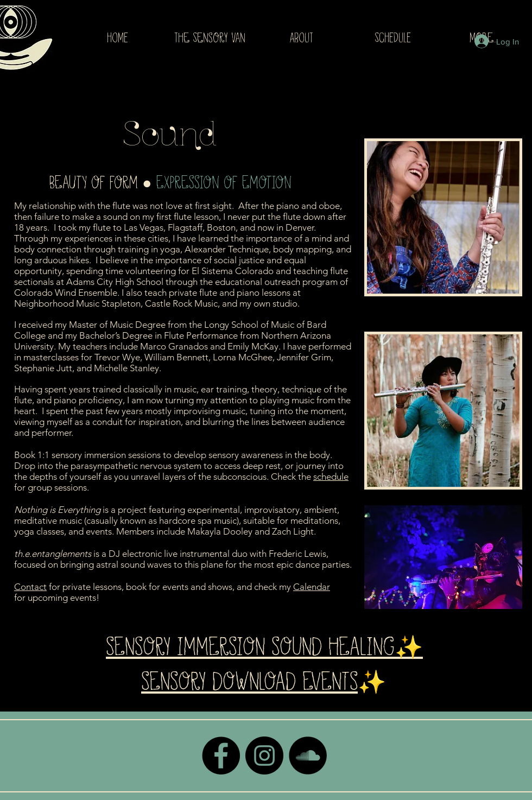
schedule (331, 477)
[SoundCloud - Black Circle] (308, 755)
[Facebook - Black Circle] (221, 755)
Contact (30, 587)
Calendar (312, 587)
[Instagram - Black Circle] (264, 755)
